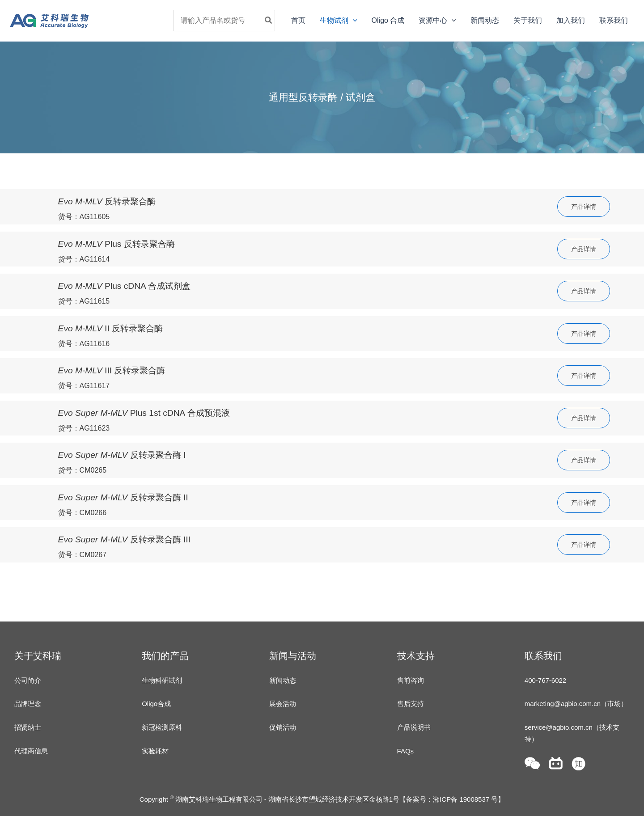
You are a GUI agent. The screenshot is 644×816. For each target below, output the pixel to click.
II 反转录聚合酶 (111, 328)
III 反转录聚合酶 (112, 370)
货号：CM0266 (82, 513)
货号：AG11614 (84, 259)
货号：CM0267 (82, 555)
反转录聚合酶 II (123, 497)
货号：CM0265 (82, 470)
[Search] (269, 21)
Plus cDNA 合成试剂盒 (125, 286)
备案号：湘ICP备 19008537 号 (452, 799)
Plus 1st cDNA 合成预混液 (144, 413)
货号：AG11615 (84, 301)
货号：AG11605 (84, 217)
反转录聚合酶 (107, 201)
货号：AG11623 (84, 428)
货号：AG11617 (84, 386)
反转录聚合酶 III (124, 539)
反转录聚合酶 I (122, 455)
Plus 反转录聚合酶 (117, 244)
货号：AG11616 (84, 344)
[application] (353, 21)
